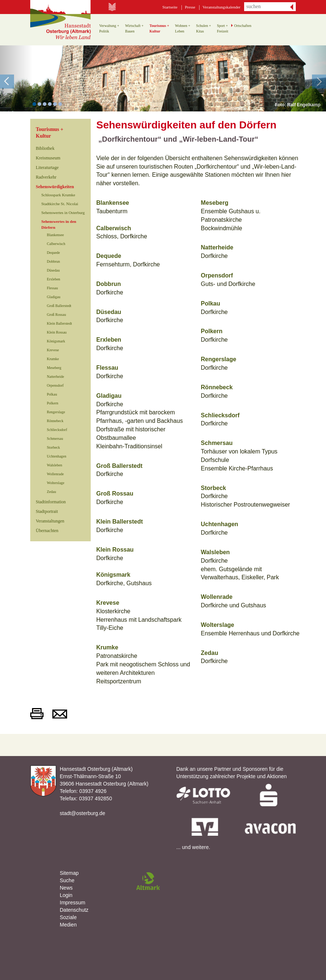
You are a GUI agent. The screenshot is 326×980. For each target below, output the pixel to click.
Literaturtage (47, 168)
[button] (16, 78)
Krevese (53, 350)
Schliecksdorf (57, 430)
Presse (190, 7)
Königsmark (56, 341)
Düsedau (53, 270)
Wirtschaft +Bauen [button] (134, 28)
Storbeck (53, 447)
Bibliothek (45, 148)
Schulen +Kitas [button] (204, 28)
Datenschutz (74, 910)
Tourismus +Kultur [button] (159, 28)
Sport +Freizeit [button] (223, 28)
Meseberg (54, 368)
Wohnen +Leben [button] (183, 28)
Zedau (51, 492)
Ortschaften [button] (243, 26)
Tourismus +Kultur (50, 133)
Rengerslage (56, 412)
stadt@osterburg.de (82, 813)
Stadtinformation (51, 502)
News (66, 888)
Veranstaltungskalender (221, 7)
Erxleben (53, 279)
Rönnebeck (55, 421)
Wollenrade (55, 474)
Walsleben (54, 465)
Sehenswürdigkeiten (55, 187)
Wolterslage (56, 483)
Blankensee (55, 235)
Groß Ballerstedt (59, 306)
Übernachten (47, 531)
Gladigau (54, 297)
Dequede (53, 253)
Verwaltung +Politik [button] (109, 28)
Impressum (72, 903)
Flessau (52, 288)
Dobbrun (53, 261)
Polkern (53, 403)
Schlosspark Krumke (58, 195)
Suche (67, 880)
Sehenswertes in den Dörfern (59, 224)
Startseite (170, 7)
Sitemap (69, 873)
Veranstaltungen (50, 521)
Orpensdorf (55, 385)
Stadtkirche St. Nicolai (60, 204)
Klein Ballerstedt (59, 323)
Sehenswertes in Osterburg (63, 213)
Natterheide (56, 377)
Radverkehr (46, 177)
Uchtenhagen (57, 456)
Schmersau (55, 439)
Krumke (53, 359)
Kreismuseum (48, 158)
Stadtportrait (47, 511)
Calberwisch (56, 244)
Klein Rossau (57, 332)
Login (66, 895)
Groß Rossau (56, 315)
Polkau (52, 394)
